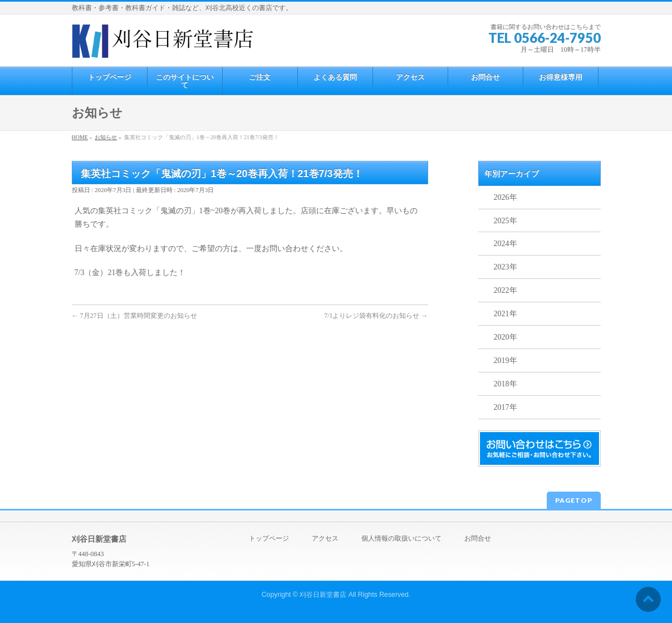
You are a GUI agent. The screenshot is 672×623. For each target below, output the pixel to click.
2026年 (506, 197)
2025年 (506, 221)
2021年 (506, 314)
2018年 (506, 384)
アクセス (325, 539)
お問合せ (478, 539)
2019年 (506, 360)
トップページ (269, 539)
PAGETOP (574, 500)
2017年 (506, 407)
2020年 (506, 337)
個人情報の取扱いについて (401, 539)
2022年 (506, 290)
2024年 (506, 244)
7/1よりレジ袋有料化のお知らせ (376, 316)
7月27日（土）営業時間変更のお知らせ (134, 316)
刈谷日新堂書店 (323, 595)
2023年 (506, 267)
